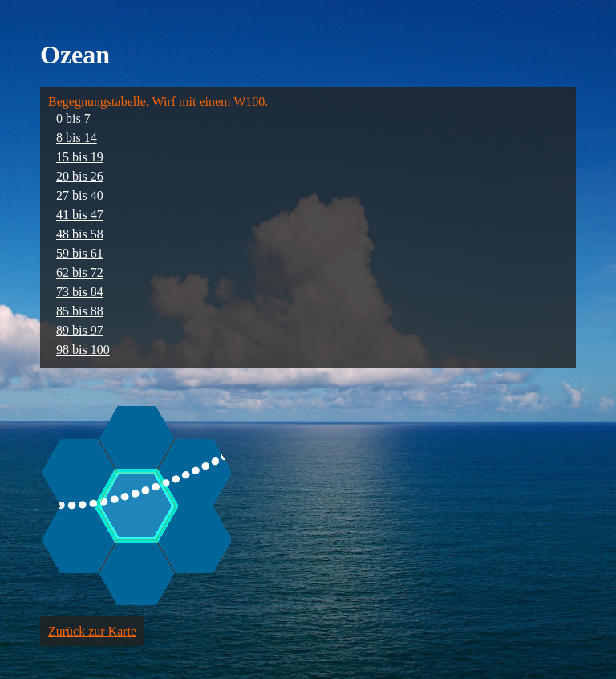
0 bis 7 (73, 118)
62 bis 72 (80, 272)
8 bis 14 (77, 138)
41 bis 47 (80, 215)
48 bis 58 (80, 234)
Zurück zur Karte (92, 631)
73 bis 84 (80, 292)
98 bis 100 (83, 350)
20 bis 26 (80, 176)
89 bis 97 (80, 330)
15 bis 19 (80, 157)
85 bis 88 (80, 311)
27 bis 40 (80, 195)
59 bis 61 (80, 253)
